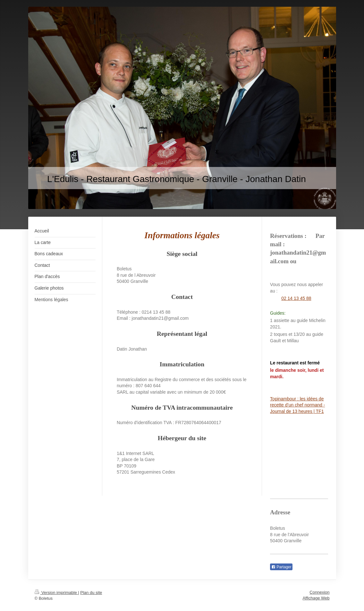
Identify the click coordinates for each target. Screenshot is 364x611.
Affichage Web (316, 598)
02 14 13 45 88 (296, 298)
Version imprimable (56, 593)
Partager (281, 567)
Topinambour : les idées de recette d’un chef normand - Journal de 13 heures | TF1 (297, 405)
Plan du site (91, 593)
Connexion (319, 592)
